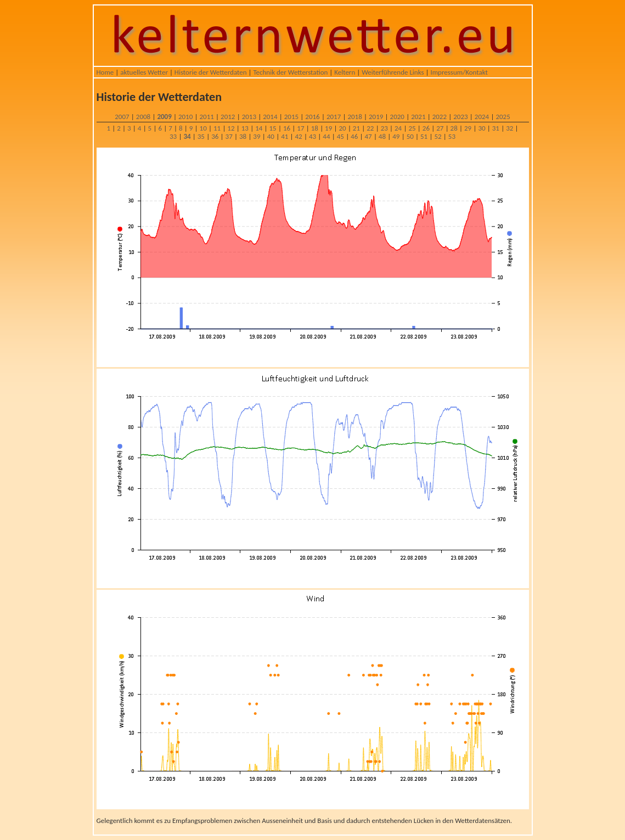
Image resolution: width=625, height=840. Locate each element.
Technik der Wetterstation (290, 72)
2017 (334, 117)
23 (384, 128)
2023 (460, 117)
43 (312, 136)
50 (410, 136)
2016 (312, 117)
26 (426, 128)
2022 (440, 117)
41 (285, 136)
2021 (418, 117)
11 (217, 128)
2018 (354, 117)
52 (438, 136)
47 (368, 136)
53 (452, 136)
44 (326, 136)
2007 (122, 117)
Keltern (345, 72)
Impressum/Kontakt (459, 72)
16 (287, 128)
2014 (270, 117)
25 (412, 128)
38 (243, 136)
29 (468, 128)
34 (187, 136)
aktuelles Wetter (144, 72)
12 (231, 128)
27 (440, 128)
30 (482, 128)
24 (398, 128)
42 (299, 136)
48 (382, 136)
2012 (228, 117)
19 (328, 128)
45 (340, 136)
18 (315, 128)
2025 (503, 117)
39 (257, 136)
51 (424, 136)
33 (173, 136)
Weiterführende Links (393, 72)
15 (273, 128)
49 (396, 136)
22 (370, 128)
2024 (482, 117)
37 (229, 136)
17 (300, 128)
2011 (207, 117)
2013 (249, 117)
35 (201, 136)
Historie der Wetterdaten (211, 72)
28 (454, 128)
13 (245, 128)
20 (342, 128)
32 (509, 128)
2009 (164, 117)
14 (259, 128)
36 (215, 136)
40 (271, 136)
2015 (291, 117)
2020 (397, 117)
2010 (185, 117)
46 (354, 136)
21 (356, 128)
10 (203, 128)
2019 (376, 117)
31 (496, 128)
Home (105, 72)
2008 (143, 117)
